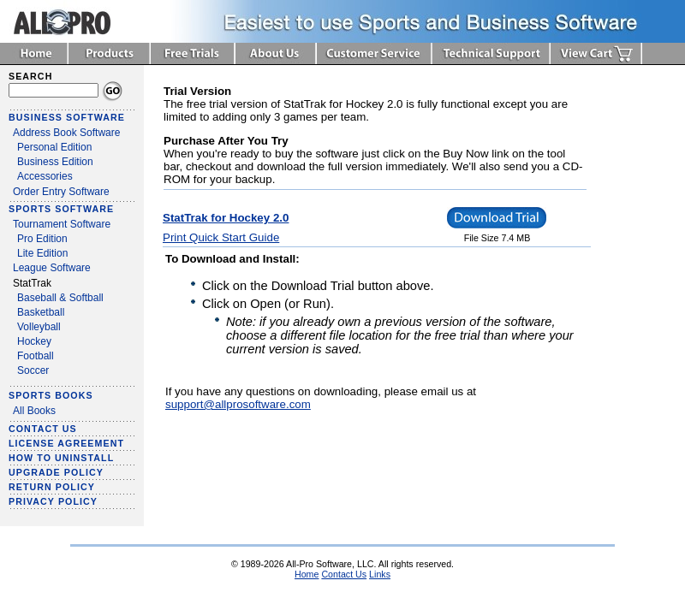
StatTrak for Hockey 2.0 (226, 218)
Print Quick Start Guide (221, 237)
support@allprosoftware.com (238, 404)
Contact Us (344, 574)
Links (380, 574)
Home (307, 574)
